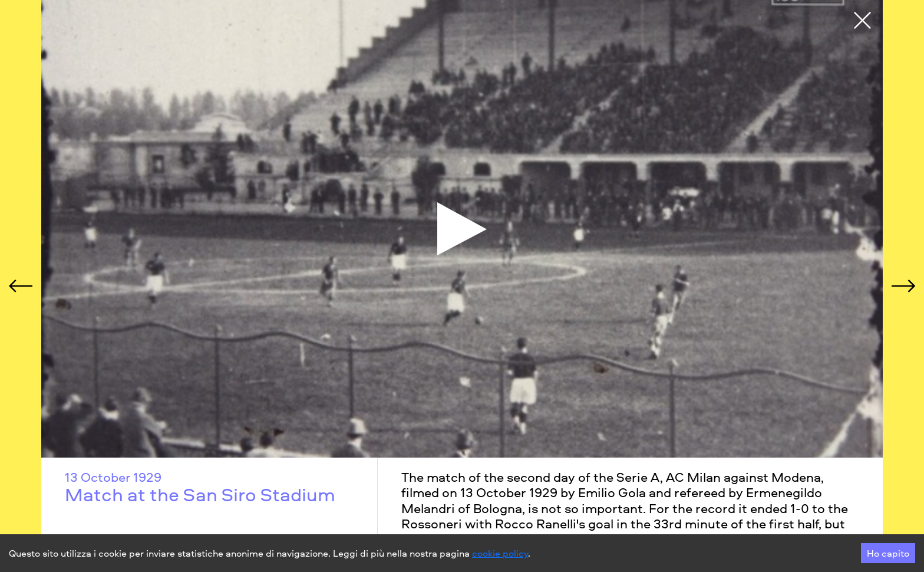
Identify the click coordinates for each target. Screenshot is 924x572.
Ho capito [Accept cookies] (888, 553)
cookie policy (500, 553)
